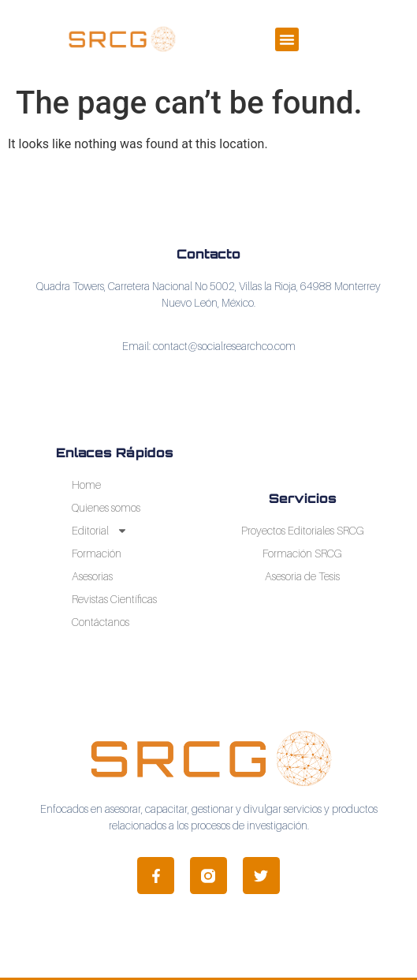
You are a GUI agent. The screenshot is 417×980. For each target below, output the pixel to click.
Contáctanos (101, 622)
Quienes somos (106, 507)
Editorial (100, 530)
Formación (97, 553)
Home (86, 484)
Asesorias (92, 576)
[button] (287, 39)
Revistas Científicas (114, 599)
